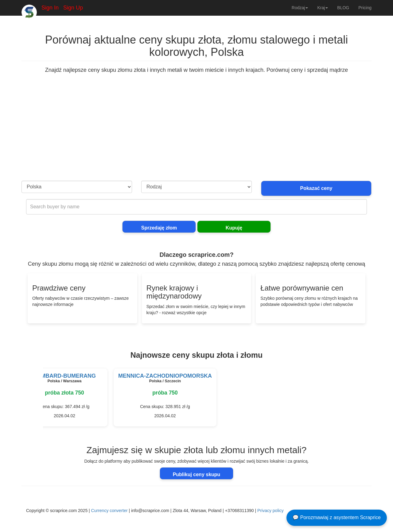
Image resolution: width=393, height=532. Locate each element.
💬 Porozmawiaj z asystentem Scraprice (337, 517)
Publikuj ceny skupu (197, 474)
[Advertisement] (196, 135)
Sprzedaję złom (159, 228)
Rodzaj (300, 8)
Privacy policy (270, 511)
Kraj (323, 8)
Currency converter (109, 511)
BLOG (343, 8)
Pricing (365, 8)
